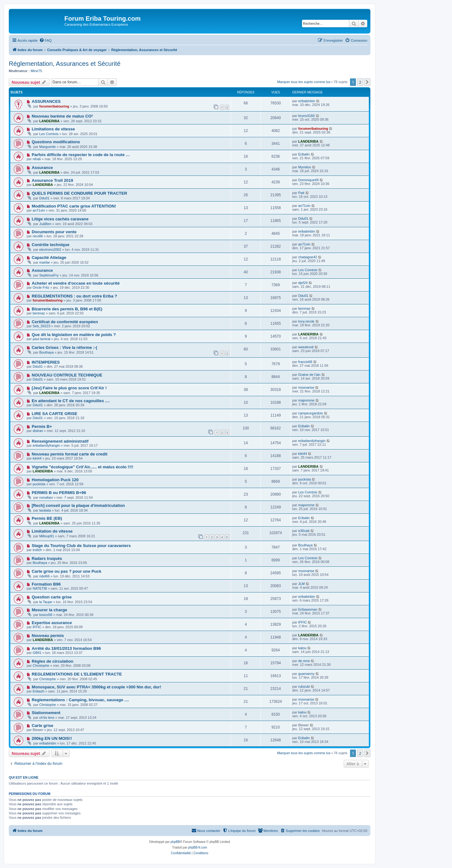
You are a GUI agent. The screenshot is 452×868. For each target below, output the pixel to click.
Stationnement (46, 713)
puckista (39, 484)
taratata (45, 510)
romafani (46, 497)
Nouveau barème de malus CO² (62, 116)
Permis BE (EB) (47, 518)
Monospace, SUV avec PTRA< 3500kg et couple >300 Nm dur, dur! (97, 687)
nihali (37, 159)
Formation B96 (46, 584)
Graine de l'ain (309, 375)
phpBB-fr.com (198, 847)
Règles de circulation (53, 661)
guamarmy (306, 674)
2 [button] (360, 82)
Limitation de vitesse (52, 531)
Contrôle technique (51, 245)
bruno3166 (307, 116)
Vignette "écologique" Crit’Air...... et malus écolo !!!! (83, 467)
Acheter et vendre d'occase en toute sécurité (76, 283)
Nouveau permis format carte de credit (70, 454)
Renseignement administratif (60, 441)
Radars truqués (47, 558)
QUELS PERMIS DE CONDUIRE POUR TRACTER (79, 193)
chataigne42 (308, 257)
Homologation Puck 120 (55, 480)
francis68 (305, 362)
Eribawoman (308, 609)
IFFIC (37, 627)
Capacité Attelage (49, 258)
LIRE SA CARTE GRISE (54, 414)
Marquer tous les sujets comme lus (304, 82)
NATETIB (40, 588)
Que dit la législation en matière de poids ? (74, 335)
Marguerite (48, 147)
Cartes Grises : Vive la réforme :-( (65, 347)
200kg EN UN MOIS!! (52, 738)
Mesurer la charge (49, 610)
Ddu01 (44, 198)
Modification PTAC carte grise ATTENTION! (74, 206)
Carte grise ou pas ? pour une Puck (67, 571)
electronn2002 (50, 250)
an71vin (39, 210)
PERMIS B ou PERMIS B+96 (59, 493)
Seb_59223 (41, 326)
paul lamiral (41, 339)
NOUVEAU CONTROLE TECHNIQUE (67, 375)
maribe (45, 262)
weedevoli (306, 347)
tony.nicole (306, 321)
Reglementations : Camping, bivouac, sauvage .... (80, 700)
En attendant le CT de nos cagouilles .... (71, 401)
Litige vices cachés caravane (60, 219)
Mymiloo (305, 167)
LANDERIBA (49, 121)
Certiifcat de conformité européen (65, 322)
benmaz (39, 313)
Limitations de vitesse (53, 129)
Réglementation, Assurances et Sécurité (65, 64)
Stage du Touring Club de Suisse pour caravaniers (81, 546)
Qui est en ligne (24, 777)
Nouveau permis (48, 636)
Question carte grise (52, 597)
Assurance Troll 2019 (52, 180)
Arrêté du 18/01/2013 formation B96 (66, 648)
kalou (302, 648)
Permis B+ (42, 426)
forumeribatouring (54, 106)
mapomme (306, 400)
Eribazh (38, 691)
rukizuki (304, 687)
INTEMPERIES (46, 362)
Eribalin (304, 154)
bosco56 (46, 615)
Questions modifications (56, 142)
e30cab (304, 531)
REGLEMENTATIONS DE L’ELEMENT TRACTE (77, 674)
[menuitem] (46, 40)
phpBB (175, 842)
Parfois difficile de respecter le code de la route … (81, 155)
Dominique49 (308, 180)
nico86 (38, 236)
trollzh (37, 550)
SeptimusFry (49, 275)
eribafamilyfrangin (46, 445)
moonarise (306, 387)
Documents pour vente (54, 232)
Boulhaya (46, 352)
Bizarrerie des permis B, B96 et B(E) (67, 309)
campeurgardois (311, 413)
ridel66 (44, 576)
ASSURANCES (46, 101)
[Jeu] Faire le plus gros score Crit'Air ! (69, 388)
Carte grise (43, 726)
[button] (367, 82)
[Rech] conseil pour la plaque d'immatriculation (78, 505)
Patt (301, 193)
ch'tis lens (47, 718)
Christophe (41, 665)
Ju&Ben (45, 224)
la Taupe (46, 602)
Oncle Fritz (41, 287)
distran (38, 431)
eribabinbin (307, 101)
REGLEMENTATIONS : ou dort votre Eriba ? (74, 296)
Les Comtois (49, 134)
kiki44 (37, 458)
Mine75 (36, 71)
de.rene (304, 661)
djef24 (303, 283)
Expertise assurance (52, 623)
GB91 (37, 653)
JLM (301, 584)
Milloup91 (47, 536)
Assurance (42, 168)
